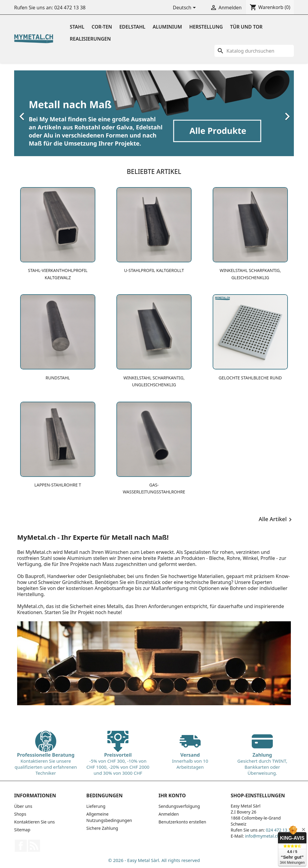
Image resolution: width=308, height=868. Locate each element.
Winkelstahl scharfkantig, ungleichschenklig (154, 381)
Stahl (77, 27)
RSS (34, 846)
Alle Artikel (276, 520)
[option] (154, 113)
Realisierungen (90, 39)
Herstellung (206, 27)
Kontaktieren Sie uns (34, 822)
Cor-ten (102, 27)
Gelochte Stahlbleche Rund (250, 378)
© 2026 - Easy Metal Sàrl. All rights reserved (154, 860)
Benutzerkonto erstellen (182, 822)
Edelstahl (132, 27)
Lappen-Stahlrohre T (58, 485)
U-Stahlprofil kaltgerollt (154, 270)
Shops (20, 814)
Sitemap (22, 830)
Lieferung (96, 806)
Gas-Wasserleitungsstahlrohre (154, 488)
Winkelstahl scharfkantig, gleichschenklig (250, 274)
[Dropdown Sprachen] (186, 8)
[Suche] (254, 51)
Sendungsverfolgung (179, 806)
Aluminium (168, 27)
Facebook (21, 846)
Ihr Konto (172, 795)
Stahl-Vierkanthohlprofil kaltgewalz (58, 274)
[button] (35, 113)
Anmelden (169, 814)
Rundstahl (58, 378)
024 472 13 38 (70, 8)
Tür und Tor (246, 27)
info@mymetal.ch (262, 836)
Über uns (23, 806)
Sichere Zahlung (102, 828)
